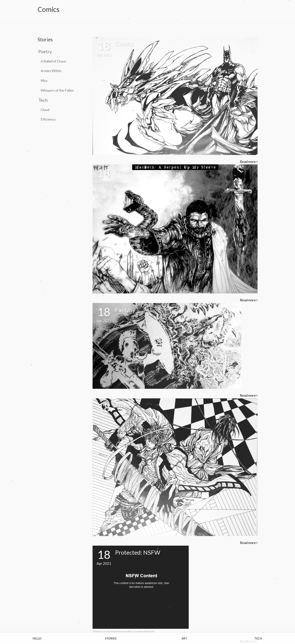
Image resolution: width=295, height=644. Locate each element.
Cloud (45, 110)
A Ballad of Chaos (53, 61)
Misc (44, 80)
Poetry (45, 51)
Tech (43, 100)
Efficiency (48, 119)
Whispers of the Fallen (57, 90)
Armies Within (51, 71)
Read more (249, 162)
